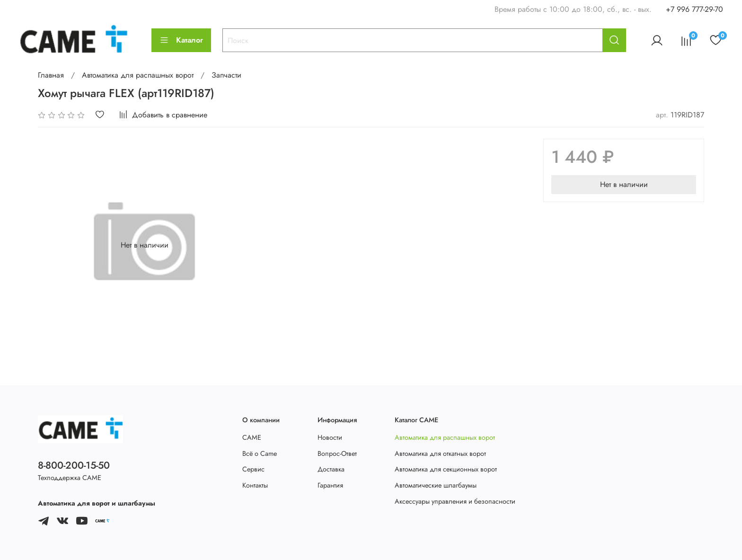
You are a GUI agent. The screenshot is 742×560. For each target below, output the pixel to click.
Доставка (331, 469)
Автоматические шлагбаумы (436, 485)
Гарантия (330, 485)
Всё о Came (260, 453)
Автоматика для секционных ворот (446, 469)
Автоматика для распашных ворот (138, 75)
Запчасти (226, 75)
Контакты (255, 485)
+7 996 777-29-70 (694, 9)
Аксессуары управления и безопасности (455, 501)
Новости (330, 437)
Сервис (253, 469)
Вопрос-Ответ (337, 453)
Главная (51, 75)
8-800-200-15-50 (74, 465)
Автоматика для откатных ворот (440, 453)
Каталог (181, 40)
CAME (252, 437)
